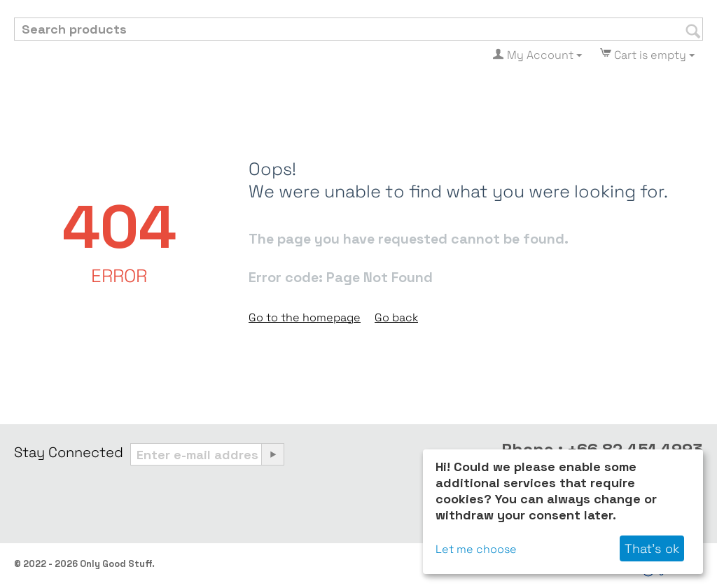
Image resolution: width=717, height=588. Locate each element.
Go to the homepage (305, 317)
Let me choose (476, 549)
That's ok (652, 548)
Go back (396, 317)
